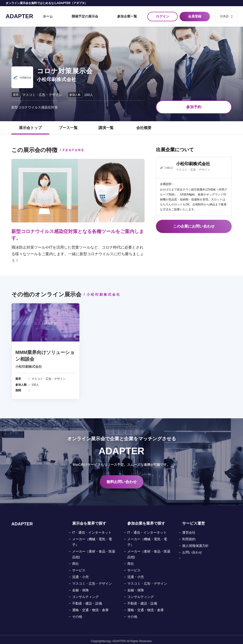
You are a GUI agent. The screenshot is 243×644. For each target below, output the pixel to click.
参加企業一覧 (131, 15)
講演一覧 (106, 125)
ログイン (163, 15)
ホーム (74, 15)
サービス (79, 567)
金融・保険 (80, 587)
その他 (77, 614)
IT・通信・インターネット (92, 529)
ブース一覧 (68, 125)
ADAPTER (19, 15)
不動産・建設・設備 (87, 600)
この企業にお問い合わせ (194, 223)
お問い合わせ (192, 549)
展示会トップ (30, 125)
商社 (75, 561)
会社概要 (144, 125)
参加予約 (194, 104)
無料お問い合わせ (122, 479)
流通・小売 (80, 574)
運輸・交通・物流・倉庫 (90, 607)
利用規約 (189, 536)
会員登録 (196, 15)
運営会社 (189, 529)
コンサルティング (85, 594)
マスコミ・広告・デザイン (92, 580)
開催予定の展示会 (100, 15)
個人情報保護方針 (195, 543)
